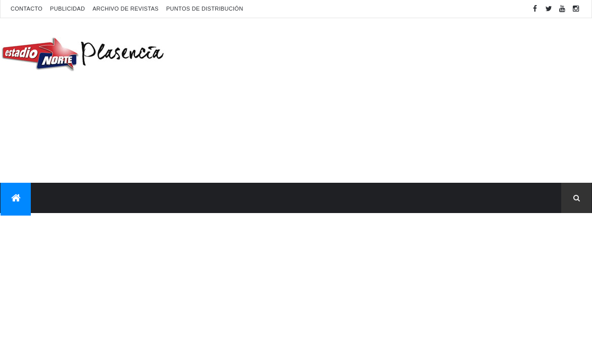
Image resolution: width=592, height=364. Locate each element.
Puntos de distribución (205, 9)
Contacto (27, 9)
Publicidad (67, 9)
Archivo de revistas (126, 9)
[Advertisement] (408, 99)
